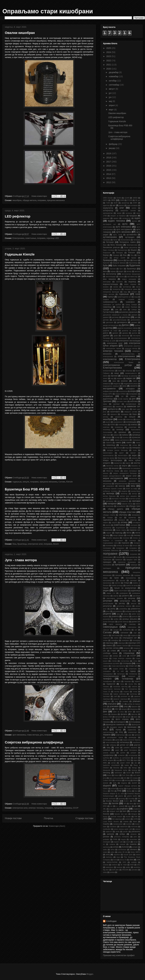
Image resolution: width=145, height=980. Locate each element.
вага (105, 271)
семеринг (125, 640)
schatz (116, 847)
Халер (118, 730)
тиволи (134, 687)
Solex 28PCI (135, 852)
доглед (109, 328)
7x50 (108, 203)
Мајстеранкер (123, 458)
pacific (125, 832)
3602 (113, 200)
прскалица (107, 583)
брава (134, 258)
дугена (135, 333)
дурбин (106, 336)
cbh (125, 778)
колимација (131, 422)
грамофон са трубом (112, 305)
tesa (118, 857)
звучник (114, 376)
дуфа (116, 336)
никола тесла (127, 504)
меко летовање (130, 471)
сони (124, 656)
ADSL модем (108, 760)
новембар (114, 76)
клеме (120, 419)
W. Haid (124, 865)
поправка (133, 548)
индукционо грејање (111, 386)
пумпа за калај (132, 585)
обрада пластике (127, 512)
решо (126, 614)
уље (116, 701)
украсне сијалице (120, 699)
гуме (125, 310)
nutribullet (107, 829)
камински (119, 407)
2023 (109, 56)
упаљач (136, 701)
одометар (132, 517)
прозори (133, 580)
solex (112, 852)
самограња (132, 627)
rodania (112, 844)
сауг (135, 633)
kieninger (134, 811)
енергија (129, 371)
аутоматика (132, 235)
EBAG (105, 789)
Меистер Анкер (113, 471)
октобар (113, 81)
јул (110, 93)
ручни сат (136, 622)
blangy (134, 768)
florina (129, 791)
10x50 (119, 198)
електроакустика (128, 354)
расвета (125, 596)
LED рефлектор (18, 216)
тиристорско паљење (112, 689)
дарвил (106, 317)
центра (137, 735)
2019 (109, 153)
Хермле (107, 735)
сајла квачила (115, 624)
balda (127, 765)
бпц (132, 255)
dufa (115, 783)
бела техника (116, 245)
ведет (121, 271)
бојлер (106, 255)
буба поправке (119, 266)
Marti (135, 822)
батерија (137, 240)
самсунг (106, 630)
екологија (125, 336)
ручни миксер (123, 622)
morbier (129, 824)
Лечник (119, 448)
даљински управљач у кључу (115, 315)
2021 (109, 65)
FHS (119, 791)
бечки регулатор (131, 247)
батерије (110, 242)
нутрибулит (121, 506)
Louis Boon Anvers (111, 822)
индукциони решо (131, 384)
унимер (125, 701)
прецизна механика (56, 200)
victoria (106, 865)
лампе (129, 443)
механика (107, 481)
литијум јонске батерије (117, 450)
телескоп (132, 676)
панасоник (108, 530)
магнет (133, 453)
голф (138, 294)
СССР (76, 808)
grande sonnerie (109, 799)
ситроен (127, 648)
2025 (109, 48)
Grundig (131, 799)
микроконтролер (121, 484)
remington (107, 842)
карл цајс (125, 409)
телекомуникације (111, 676)
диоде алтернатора (111, 325)
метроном (133, 478)
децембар (114, 72)
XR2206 (125, 870)
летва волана (108, 448)
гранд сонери (131, 305)
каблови (134, 401)
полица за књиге (123, 545)
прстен (118, 583)
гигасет (134, 292)
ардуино (106, 218)
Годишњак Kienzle (20, 254)
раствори (137, 596)
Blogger (90, 974)
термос (137, 681)
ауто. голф (118, 235)
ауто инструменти (124, 229)
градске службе (126, 299)
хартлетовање (109, 732)
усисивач (114, 706)
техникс (106, 687)
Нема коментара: (40, 196)
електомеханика (121, 338)
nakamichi (124, 827)
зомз (105, 381)
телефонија (127, 679)
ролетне (126, 616)
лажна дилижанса (122, 440)
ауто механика (19, 735)
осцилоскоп (120, 528)
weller (128, 867)
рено (108, 611)
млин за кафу (132, 489)
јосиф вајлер (123, 399)
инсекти (134, 386)
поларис (137, 543)
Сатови (62, 482)
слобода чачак (110, 653)
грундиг (106, 310)
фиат (130, 712)
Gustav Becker (112, 801)
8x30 (116, 203)
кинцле (26, 482)
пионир (137, 535)
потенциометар (131, 557)
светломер (116, 635)
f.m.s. (105, 791)
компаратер (123, 425)
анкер (119, 213)
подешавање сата (110, 543)
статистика (125, 661)
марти (128, 463)
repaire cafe (118, 842)
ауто (125, 224)
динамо (134, 322)
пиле (129, 535)
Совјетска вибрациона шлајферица (34, 742)
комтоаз (106, 427)
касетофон (115, 412)
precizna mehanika (122, 837)
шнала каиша (109, 753)
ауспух (135, 221)
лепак (135, 445)
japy (130, 806)
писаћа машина (113, 538)
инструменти (109, 389)
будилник (135, 265)
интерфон (130, 389)
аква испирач (132, 205)
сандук (116, 630)
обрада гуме (135, 506)
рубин (116, 619)
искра (133, 391)
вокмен (106, 287)
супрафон (107, 671)
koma (105, 817)
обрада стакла (109, 515)
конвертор (119, 427)
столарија (127, 663)
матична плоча (112, 466)
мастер (137, 463)
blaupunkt (107, 770)
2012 (109, 182)
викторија (107, 282)
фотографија (134, 722)
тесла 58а (133, 684)
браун (135, 260)
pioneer (106, 837)
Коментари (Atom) (57, 826)
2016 (109, 166)
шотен (123, 753)
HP (125, 804)
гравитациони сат (124, 297)
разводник (124, 593)
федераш (134, 709)
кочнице (120, 430)
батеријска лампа (128, 242)
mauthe (106, 824)
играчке (124, 381)
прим (116, 578)
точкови (106, 694)
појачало (125, 543)
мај (111, 101)
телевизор (133, 674)
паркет (109, 533)
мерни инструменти (113, 478)
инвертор (107, 384)
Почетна (48, 818)
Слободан (111, 921)
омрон (106, 522)
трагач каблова (119, 694)
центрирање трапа (115, 737)
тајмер (133, 671)
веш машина (109, 279)
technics (109, 857)
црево (117, 740)
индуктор (117, 384)
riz (104, 844)
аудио (137, 218)
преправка (107, 565)
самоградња (110, 627)
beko (126, 768)
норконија (110, 506)
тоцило (126, 692)
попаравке (120, 548)
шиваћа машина (130, 748)
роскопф (106, 619)
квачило (114, 414)
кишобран (17, 200)
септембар (114, 85)
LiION (135, 819)
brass (109, 775)
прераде (134, 565)
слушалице (129, 653)
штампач (121, 755)
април (112, 105)
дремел (115, 333)
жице (117, 373)
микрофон (110, 486)
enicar (121, 789)
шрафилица (108, 755)
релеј (113, 609)
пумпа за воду (117, 585)
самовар (132, 624)
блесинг (132, 253)
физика (114, 714)
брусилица (133, 263)
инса (124, 386)
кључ (138, 419)
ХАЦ (121, 732)
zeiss (105, 872)
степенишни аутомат (111, 663)
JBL (104, 809)
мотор (135, 494)
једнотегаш (108, 399)
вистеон (120, 282)
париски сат (135, 530)
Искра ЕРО (107, 394)
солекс (115, 656)
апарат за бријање (118, 216)
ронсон (135, 616)
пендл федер (118, 535)
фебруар (113, 144)
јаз (122, 396)
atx (136, 763)
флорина (119, 717)
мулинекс (110, 501)
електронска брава (124, 362)
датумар (115, 317)
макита (135, 458)
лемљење (124, 445)
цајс (130, 735)
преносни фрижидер (127, 562)
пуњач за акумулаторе (125, 588)
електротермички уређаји (117, 365)
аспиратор (126, 218)
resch (128, 842)
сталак (106, 658)
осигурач (134, 525)
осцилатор (107, 528)
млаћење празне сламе (113, 489)
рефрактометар (131, 611)
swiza (138, 855)
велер (129, 271)
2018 (109, 158)
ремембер (123, 609)
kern (125, 811)
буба (105, 265)
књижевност (118, 422)
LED (105, 819)
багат (115, 240)
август (112, 89)
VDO (124, 862)
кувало (116, 435)
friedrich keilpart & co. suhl (113, 794)
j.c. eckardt (120, 806)
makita (126, 822)
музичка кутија (134, 499)
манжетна (118, 463)
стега (135, 661)
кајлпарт (116, 404)
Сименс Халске (122, 646)
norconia (134, 827)
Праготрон (107, 560)
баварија (106, 240)
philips (122, 834)
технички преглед (120, 687)
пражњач (119, 560)
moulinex (113, 827)
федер (124, 709)
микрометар (135, 484)
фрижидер (132, 727)
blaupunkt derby (121, 770)
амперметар (108, 213)
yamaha (135, 870)
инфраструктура (109, 391)
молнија (110, 493)
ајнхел (122, 205)
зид (112, 378)
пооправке (107, 548)
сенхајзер (136, 640)
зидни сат (131, 378)
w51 (139, 865)
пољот (135, 545)
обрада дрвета (116, 509)
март (111, 110)
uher (131, 860)
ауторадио (130, 237)
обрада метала (30, 200)
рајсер (116, 596)
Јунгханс (107, 401)
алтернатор (108, 211)
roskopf (122, 844)
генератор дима (131, 289)
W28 (132, 865)
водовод (132, 282)
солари (106, 656)
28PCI (105, 200)
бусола (113, 269)
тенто (118, 681)
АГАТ (135, 203)
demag (127, 780)
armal (113, 763)
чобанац (113, 745)
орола (108, 525)
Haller (106, 804)
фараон (134, 707)
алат (122, 208)
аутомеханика (110, 237)
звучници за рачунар (129, 376)
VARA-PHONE (112, 862)
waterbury (110, 867)
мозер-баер (136, 491)
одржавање (108, 520)
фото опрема (122, 719)
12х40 (127, 198)
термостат (111, 684)
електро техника (36, 808)
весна (121, 277)
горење (111, 297)
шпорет (134, 753)
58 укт (138, 200)
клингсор (129, 419)
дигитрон (110, 322)
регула (134, 603)
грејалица (107, 307)
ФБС (117, 709)
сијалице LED (53, 238)
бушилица (22, 544)
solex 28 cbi (122, 852)
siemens (133, 850)
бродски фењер (119, 263)
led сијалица (117, 819)
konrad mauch (117, 817)
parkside (111, 834)
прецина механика (123, 575)
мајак (134, 455)
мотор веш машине (128, 496)
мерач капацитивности (112, 476)
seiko (105, 850)
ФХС (105, 730)
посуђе (119, 557)
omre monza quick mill (123, 829)
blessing (106, 773)
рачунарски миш (128, 601)
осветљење (31, 238)
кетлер (106, 417)
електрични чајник (114, 348)
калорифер (107, 407)
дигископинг (136, 320)
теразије (128, 681)
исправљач (108, 396)
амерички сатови (128, 211)
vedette (134, 862)
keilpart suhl (114, 811)
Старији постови (84, 818)
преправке (120, 565)
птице (126, 583)
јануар (112, 148)
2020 (109, 69)
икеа (135, 381)
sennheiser (122, 850)
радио (106, 590)
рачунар (132, 598)
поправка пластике (130, 550)
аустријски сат (109, 224)
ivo (111, 806)
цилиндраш (108, 740)
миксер (122, 486)
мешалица (107, 484)
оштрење (133, 528)
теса (122, 684)
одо (121, 517)
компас (134, 425)
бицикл (134, 250)
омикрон (122, 520)
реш (118, 614)
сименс (109, 646)
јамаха (133, 396)
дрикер (125, 333)
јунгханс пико (122, 401)
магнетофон (123, 455)
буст (121, 269)
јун (110, 97)
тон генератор (131, 689)
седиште (106, 638)
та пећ (120, 671)
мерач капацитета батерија (125, 473)
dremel (106, 783)
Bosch (56, 544)
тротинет (106, 696)
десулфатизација (120, 320)
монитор (124, 494)
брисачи (106, 263)
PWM (115, 839)
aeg (118, 760)
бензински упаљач (111, 247)
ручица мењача (130, 619)
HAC (135, 801)
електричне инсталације (129, 341)
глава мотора (33, 735)
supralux (117, 855)
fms (136, 791)
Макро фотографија (113, 460)
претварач (107, 568)
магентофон (108, 453)
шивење (107, 750)
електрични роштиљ (132, 346)
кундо (109, 437)
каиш (105, 404)
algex (136, 760)
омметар (133, 520)
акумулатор (108, 208)
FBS (112, 791)
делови (106, 320)
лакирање (136, 440)
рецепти (107, 614)
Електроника (18, 238)
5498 (122, 200)
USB (138, 860)
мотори (106, 499)
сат (136, 630)
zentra (112, 872)
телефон (107, 679)
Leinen (128, 819)
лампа (118, 443)
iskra (131, 804)
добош (138, 325)
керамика (125, 414)
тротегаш (134, 694)
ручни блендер (109, 622)
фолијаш (106, 719)
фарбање (107, 709)
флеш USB (107, 717)
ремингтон (136, 609)
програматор (131, 578)
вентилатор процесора (131, 274)
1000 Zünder (108, 198)
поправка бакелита (111, 550)
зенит (105, 378)
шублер (106, 758)
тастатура (121, 674)
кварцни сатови (131, 412)
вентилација (111, 277)
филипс (124, 714)
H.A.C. (127, 801)
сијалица (110, 643)
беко (105, 245)
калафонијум (131, 404)
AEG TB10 (126, 760)
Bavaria (116, 768)
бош (14, 544)
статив (114, 661)
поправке (42, 200)
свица (125, 635)
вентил (137, 271)
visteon (114, 865)
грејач (119, 307)
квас (105, 414)
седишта (134, 635)
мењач (106, 473)
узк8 (115, 696)
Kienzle (69, 482)
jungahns (113, 809)
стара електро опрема (122, 658)
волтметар (127, 287)
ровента (115, 616)
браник (121, 260)
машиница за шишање (131, 468)
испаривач (133, 394)
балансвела (125, 240)
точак (135, 692)
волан (116, 287)
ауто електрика (123, 227)
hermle (115, 803)
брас (128, 260)
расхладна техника (115, 598)
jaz (136, 806)
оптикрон (137, 522)
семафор (115, 640)
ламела (109, 443)
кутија (117, 437)
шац (108, 748)
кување (125, 435)
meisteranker (118, 824)
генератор (117, 289)
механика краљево (127, 481)
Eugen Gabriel (132, 789)
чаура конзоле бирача (131, 740)
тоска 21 (107, 692)
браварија (108, 260)
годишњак (17, 482)
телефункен (108, 681)
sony (108, 855)
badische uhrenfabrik (111, 765)
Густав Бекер (109, 312)
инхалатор (123, 391)
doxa (135, 780)
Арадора (133, 216)
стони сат (133, 666)
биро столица (108, 250)
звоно (105, 376)
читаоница (124, 742)
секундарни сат (130, 638)
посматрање (108, 557)
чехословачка (111, 742)
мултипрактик (123, 501)
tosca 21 (123, 860)
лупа (135, 450)
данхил (134, 315)
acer (136, 758)
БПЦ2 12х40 (119, 258)
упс (123, 704)
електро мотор (131, 348)
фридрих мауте (116, 727)
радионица (135, 591)
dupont (107, 786)
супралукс (133, 669)
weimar (119, 867)
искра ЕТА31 (121, 394)
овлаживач (136, 515)
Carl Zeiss (126, 775)
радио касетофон (121, 591)
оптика (124, 522)
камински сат (134, 406)
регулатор (107, 606)
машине (115, 468)
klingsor (134, 814)
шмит (117, 750)
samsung (106, 847)
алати (134, 208)
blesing (134, 770)
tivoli (115, 860)
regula (123, 839)
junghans (124, 809)
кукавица (136, 435)
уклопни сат (126, 696)
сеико (116, 638)
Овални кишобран (20, 33)
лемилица (111, 445)
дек (136, 317)
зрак (114, 381)
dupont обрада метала (128, 786)
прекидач (107, 562)
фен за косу (119, 712)
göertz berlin (132, 796)
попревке (134, 554)
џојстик (137, 745)
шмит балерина (130, 750)
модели (124, 491)
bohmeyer (118, 773)
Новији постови (13, 818)
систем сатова (112, 648)
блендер (119, 253)
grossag (122, 799)
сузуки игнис (118, 669)
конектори (132, 427)
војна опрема (130, 284)
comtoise (118, 780)
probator (106, 839)
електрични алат (35, 544)
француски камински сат (117, 725)
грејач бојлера (131, 307)
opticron (109, 832)
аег (114, 205)
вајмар (113, 271)
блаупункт (107, 253)
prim (135, 837)
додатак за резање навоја (127, 328)
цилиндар (133, 737)
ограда (110, 517)
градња (106, 299)
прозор (122, 580)
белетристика (132, 245)
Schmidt (125, 847)
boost (128, 773)
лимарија (136, 448)
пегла (129, 533)
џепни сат (124, 745)
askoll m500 (125, 763)
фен (105, 712)
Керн (135, 414)
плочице (133, 540)
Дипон (125, 325)
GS (139, 799)
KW (136, 817)
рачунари (108, 601)
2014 (109, 174)
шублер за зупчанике (122, 758)
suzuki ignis (128, 855)
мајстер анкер (109, 458)
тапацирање (108, 674)
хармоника (132, 730)
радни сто (111, 593)
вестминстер (132, 277)
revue (135, 842)
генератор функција (111, 292)
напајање (112, 504)
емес (120, 371)
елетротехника (109, 371)
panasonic (136, 832)
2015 (109, 170)
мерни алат (131, 476)
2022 (109, 61)
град (136, 297)
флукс (128, 717)
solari (105, 852)
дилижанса (122, 322)
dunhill (134, 783)
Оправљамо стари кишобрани (48, 11)
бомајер (116, 255)
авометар (125, 203)
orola (117, 832)
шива (117, 748)
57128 (130, 200)
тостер (117, 692)
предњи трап (132, 560)
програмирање (109, 580)
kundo (128, 817)
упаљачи (112, 704)
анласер (129, 213)
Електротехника (112, 368)
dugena (124, 783)
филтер (134, 714)
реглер (122, 603)
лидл (127, 448)
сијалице (121, 643)
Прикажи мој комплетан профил (119, 955)
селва (105, 640)
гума (117, 310)
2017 (109, 162)
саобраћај (127, 630)
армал (116, 218)
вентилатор (111, 274)
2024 (109, 52)
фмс (136, 717)
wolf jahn (115, 870)
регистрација (108, 603)
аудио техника (116, 221)
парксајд (119, 533)
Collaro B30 (107, 780)
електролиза (108, 356)
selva (113, 850)
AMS (105, 763)
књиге (108, 422)
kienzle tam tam (121, 814)
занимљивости (131, 373)
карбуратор (113, 409)
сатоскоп (125, 633)
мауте (125, 466)
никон (138, 504)
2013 (109, 178)
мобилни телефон (110, 491)
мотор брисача (109, 496)
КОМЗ (113, 425)
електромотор (110, 359)
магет (122, 453)
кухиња (126, 437)
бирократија (122, 250)
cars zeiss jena (115, 778)
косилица (107, 430)
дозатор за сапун (130, 331)
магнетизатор (108, 455)
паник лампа (121, 530)
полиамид (110, 545)
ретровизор (117, 611)
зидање (120, 378)
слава (113, 651)
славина (124, 651)
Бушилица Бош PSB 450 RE (27, 489)
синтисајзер (136, 646)
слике (135, 651)
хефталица (120, 735)
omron (138, 829)
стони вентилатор (118, 666)
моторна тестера (119, 499)
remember (133, 839)
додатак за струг (110, 331)
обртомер (123, 515)
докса (106, 333)
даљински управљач (128, 312)
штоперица (133, 755)
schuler (135, 847)
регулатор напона (124, 606)
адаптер (106, 205)
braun (117, 775)
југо (42, 735)
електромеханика (126, 356)
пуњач (106, 588)
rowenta (133, 844)
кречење (122, 432)
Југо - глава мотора (21, 560)
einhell (113, 789)
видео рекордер (129, 279)
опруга (114, 522)
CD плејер (134, 778)
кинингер (119, 417)
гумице (134, 310)
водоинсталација (110, 284)
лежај (138, 443)
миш (133, 486)
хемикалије (132, 732)
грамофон (130, 302)
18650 (135, 198)
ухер (126, 707)
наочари (136, 501)
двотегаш (126, 317)
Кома (105, 425)
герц (125, 292)
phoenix (134, 834)
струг (105, 669)
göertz (121, 796)
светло (106, 635)
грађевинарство (110, 302)
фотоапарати (119, 722)
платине (126, 538)
